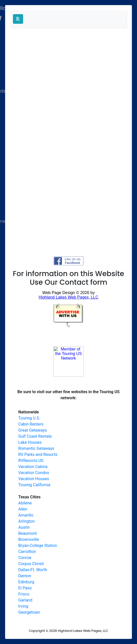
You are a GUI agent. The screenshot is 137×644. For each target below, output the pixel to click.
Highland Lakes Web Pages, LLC (83, 631)
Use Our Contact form (68, 282)
